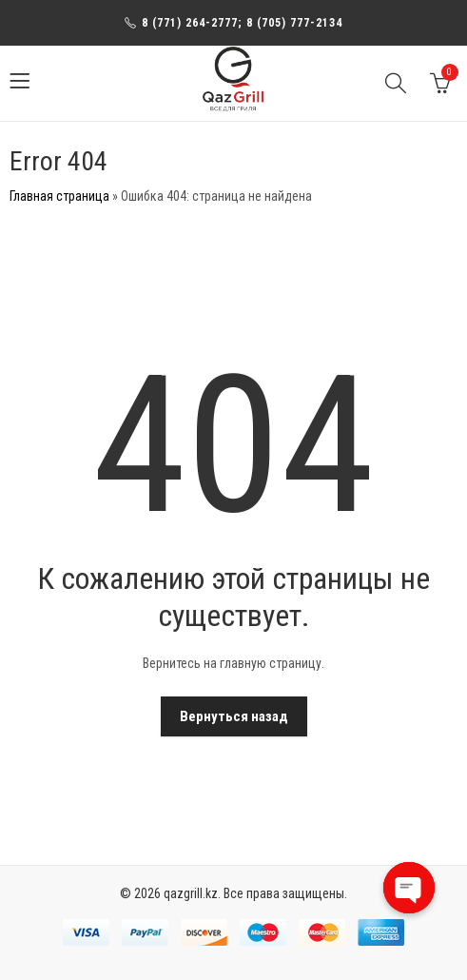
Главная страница (59, 196)
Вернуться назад (234, 716)
